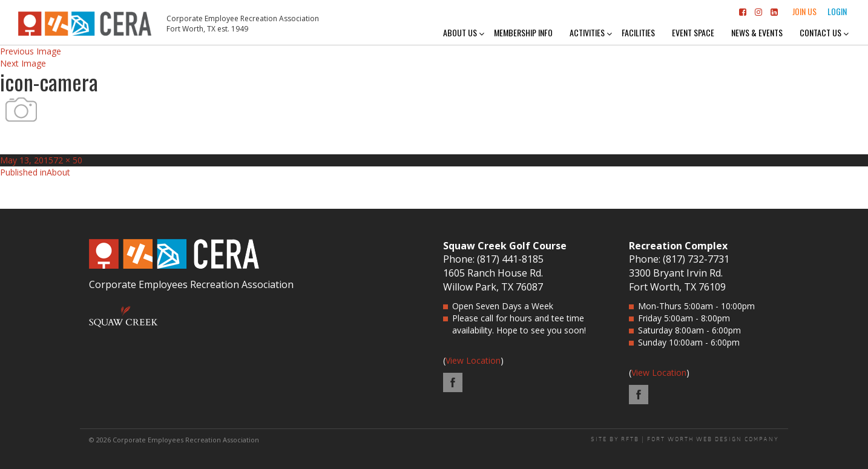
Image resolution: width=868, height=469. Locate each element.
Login (837, 11)
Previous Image (31, 51)
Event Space (693, 32)
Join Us (804, 11)
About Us (460, 32)
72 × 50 (68, 160)
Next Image (23, 63)
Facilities (638, 32)
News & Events (757, 32)
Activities (587, 32)
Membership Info (523, 32)
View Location (473, 360)
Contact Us (820, 32)
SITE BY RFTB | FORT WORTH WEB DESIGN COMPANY (685, 439)
